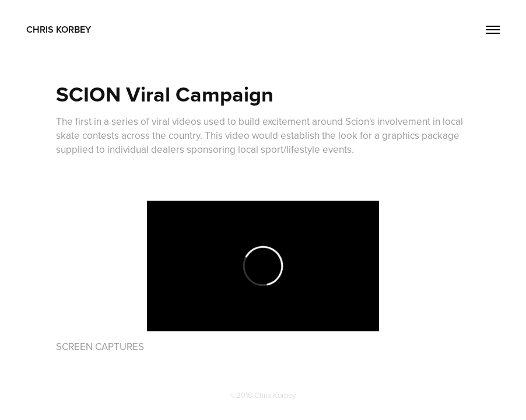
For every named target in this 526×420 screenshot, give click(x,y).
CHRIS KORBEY (59, 29)
